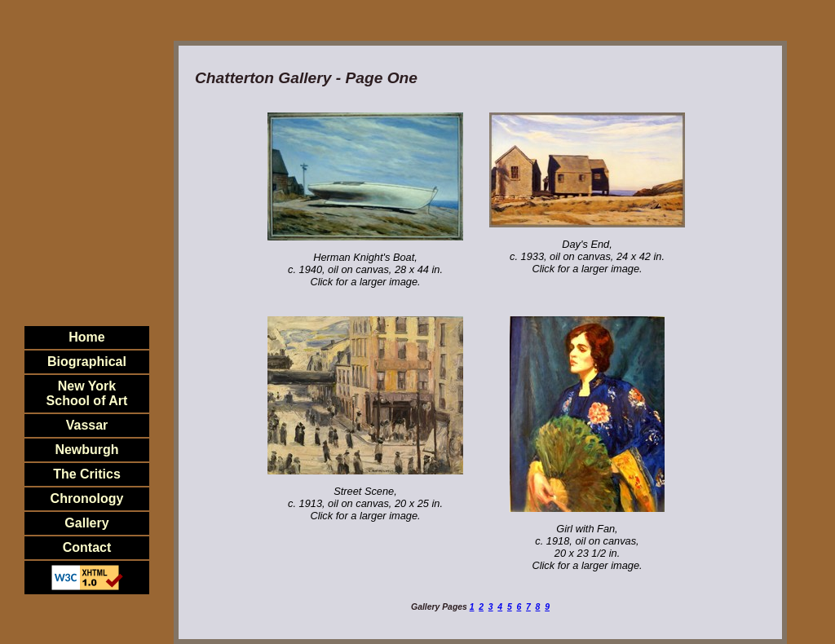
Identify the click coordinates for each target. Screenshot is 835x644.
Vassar (87, 425)
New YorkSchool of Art (87, 393)
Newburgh (86, 450)
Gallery (86, 523)
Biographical (87, 362)
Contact (87, 547)
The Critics (87, 474)
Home (86, 337)
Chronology (87, 498)
